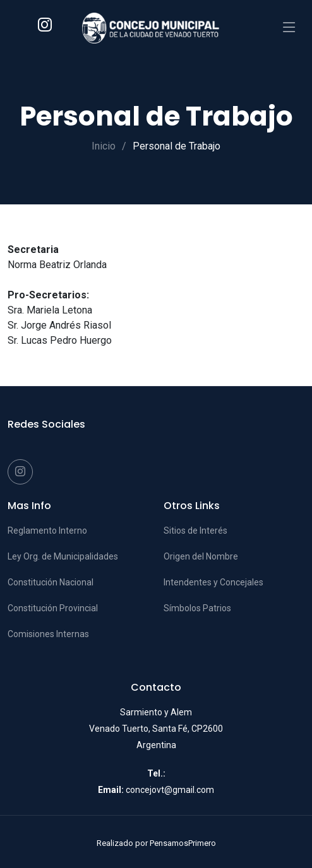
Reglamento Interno (47, 531)
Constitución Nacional (51, 582)
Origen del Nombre (201, 556)
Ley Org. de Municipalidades (63, 556)
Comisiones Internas (48, 634)
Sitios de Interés (195, 531)
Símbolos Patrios (197, 608)
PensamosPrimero (183, 843)
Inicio (104, 146)
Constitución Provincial (53, 608)
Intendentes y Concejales (213, 582)
